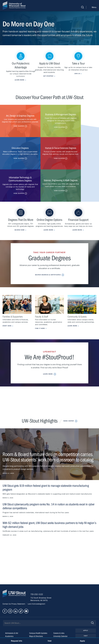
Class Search (34, 612)
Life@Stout (9, 612)
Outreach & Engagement (14, 616)
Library (56, 612)
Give (86, 614)
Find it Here (40, 301)
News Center (69, 394)
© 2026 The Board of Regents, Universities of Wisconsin (25, 633)
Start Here (7, 299)
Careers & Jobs (59, 606)
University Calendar (60, 609)
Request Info (16, 641)
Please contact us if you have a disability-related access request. (44, 629)
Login (86, 619)
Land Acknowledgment (36, 577)
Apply (86, 604)
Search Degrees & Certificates (48, 248)
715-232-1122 (37, 568)
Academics (9, 609)
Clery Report (58, 619)
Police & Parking (59, 616)
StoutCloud (33, 616)
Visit (86, 609)
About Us (9, 619)
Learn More (72, 299)
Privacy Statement (18, 577)
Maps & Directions (36, 609)
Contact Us (7, 577)
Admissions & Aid (12, 606)
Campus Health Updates (38, 606)
